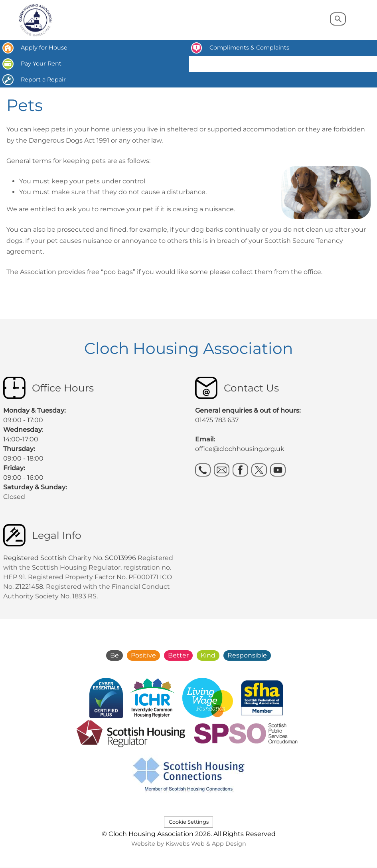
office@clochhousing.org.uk (240, 449)
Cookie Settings (189, 822)
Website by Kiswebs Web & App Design (189, 844)
